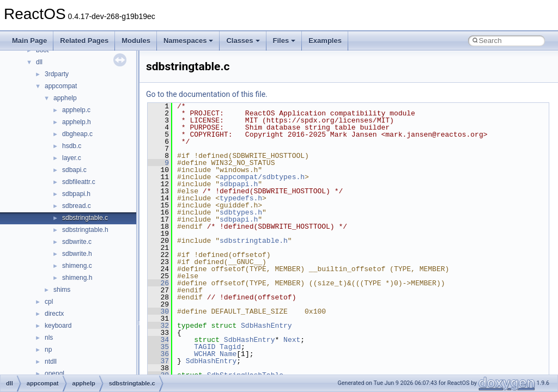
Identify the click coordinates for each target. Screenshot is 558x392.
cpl (49, 302)
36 (158, 354)
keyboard (58, 326)
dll (39, 62)
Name (228, 354)
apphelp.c (76, 110)
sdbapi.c (74, 170)
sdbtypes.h (241, 212)
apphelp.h (77, 122)
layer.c (72, 158)
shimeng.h (77, 278)
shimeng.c (77, 266)
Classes (243, 41)
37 (158, 361)
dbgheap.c (77, 134)
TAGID (205, 347)
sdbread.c (77, 206)
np (48, 350)
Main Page (29, 41)
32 (158, 326)
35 (158, 347)
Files (284, 41)
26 (158, 283)
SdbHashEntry (266, 326)
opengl (54, 373)
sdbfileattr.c (79, 182)
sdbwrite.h (77, 254)
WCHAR (205, 354)
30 (158, 311)
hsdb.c (72, 146)
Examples (325, 41)
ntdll (51, 362)
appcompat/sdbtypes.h (262, 177)
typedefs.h (241, 198)
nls (49, 338)
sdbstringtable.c (85, 218)
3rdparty (57, 74)
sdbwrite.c (77, 242)
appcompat (61, 86)
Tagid (230, 347)
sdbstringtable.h (85, 230)
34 (158, 340)
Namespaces (189, 41)
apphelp (65, 98)
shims (62, 290)
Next (292, 340)
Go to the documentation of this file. (207, 94)
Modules (136, 41)
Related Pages (84, 41)
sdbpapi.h (76, 194)
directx (54, 314)
